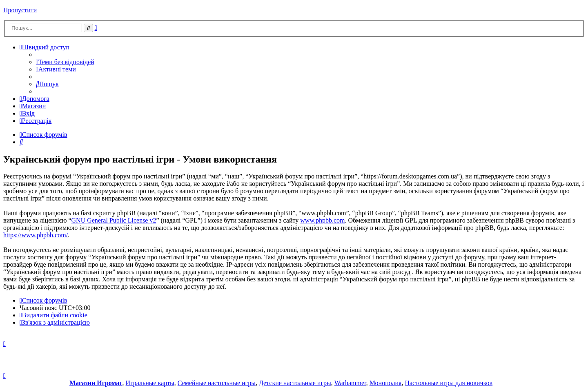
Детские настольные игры (295, 383)
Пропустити (20, 10)
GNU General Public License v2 (114, 220)
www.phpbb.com (322, 220)
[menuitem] (65, 62)
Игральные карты (150, 383)
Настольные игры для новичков (449, 383)
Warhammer (350, 383)
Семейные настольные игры (217, 383)
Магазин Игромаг (96, 383)
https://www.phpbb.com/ (36, 235)
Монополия (386, 383)
